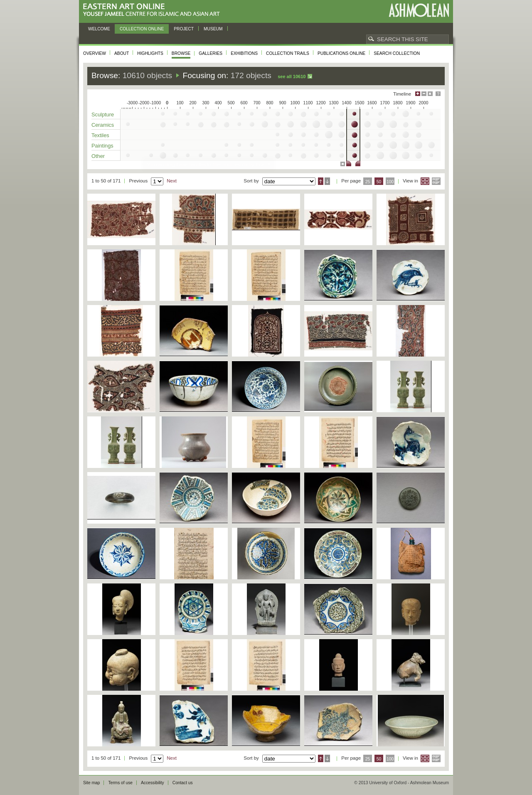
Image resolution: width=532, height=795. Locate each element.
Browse (181, 53)
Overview (95, 53)
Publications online (341, 53)
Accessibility (153, 783)
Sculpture (103, 114)
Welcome (99, 29)
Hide (430, 94)
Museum (213, 29)
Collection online (142, 29)
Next (172, 181)
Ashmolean (419, 10)
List (436, 181)
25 (368, 182)
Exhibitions (244, 53)
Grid (425, 181)
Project (184, 29)
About (122, 53)
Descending (327, 181)
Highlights (150, 53)
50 (379, 182)
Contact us (183, 783)
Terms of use (120, 783)
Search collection (397, 53)
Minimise (424, 94)
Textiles (100, 135)
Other (98, 156)
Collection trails (288, 53)
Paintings (102, 146)
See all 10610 (292, 76)
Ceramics (103, 125)
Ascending (321, 181)
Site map (91, 783)
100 (390, 182)
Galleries (211, 53)
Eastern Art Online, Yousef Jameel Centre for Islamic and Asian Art (154, 10)
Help (438, 94)
